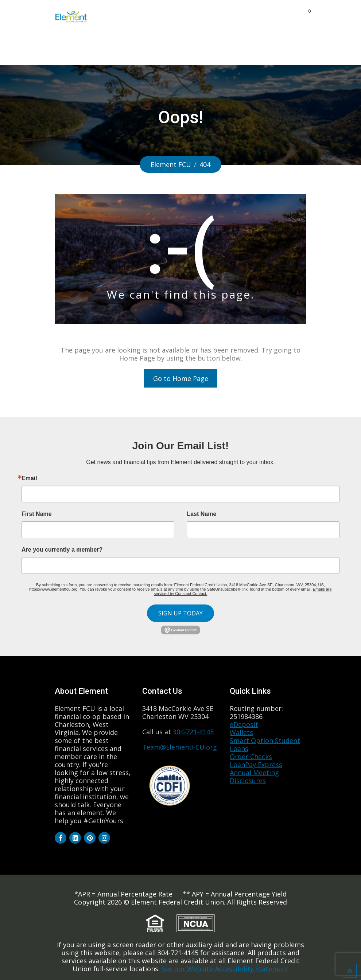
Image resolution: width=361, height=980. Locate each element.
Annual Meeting (254, 773)
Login (272, 48)
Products (148, 16)
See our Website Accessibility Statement (225, 969)
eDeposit (244, 724)
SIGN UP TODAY (180, 613)
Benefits (224, 16)
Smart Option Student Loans (265, 744)
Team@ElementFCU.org (180, 747)
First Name (37, 514)
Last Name (201, 514)
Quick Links (236, 48)
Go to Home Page (181, 378)
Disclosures (248, 781)
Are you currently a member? (62, 550)
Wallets (241, 732)
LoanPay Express (256, 765)
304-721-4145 (193, 732)
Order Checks (251, 757)
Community (263, 16)
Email (29, 478)
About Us (187, 16)
